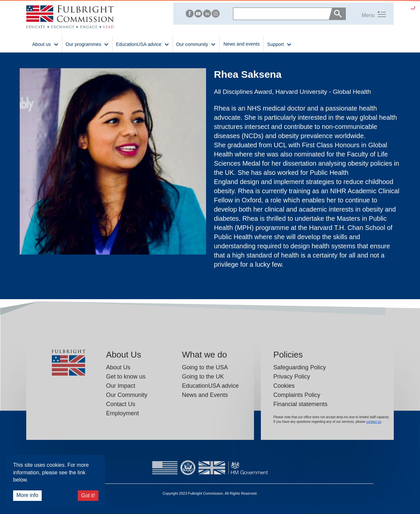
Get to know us (126, 377)
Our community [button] (196, 44)
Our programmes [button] (87, 44)
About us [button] (45, 44)
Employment (122, 413)
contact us (374, 422)
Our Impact (121, 386)
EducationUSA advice (210, 386)
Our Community (127, 395)
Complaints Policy (297, 395)
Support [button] (279, 44)
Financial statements (300, 404)
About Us (118, 367)
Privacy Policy (292, 377)
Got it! (88, 495)
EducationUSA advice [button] (142, 44)
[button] (366, 14)
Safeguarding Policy (300, 367)
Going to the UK (203, 377)
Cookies (284, 386)
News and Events (205, 395)
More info (27, 495)
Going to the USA (205, 367)
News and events (241, 44)
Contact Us (121, 404)
